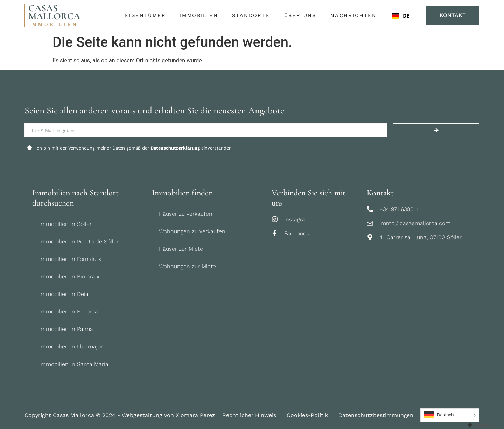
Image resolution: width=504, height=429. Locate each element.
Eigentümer (147, 16)
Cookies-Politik (308, 415)
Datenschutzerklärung (175, 148)
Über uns (301, 16)
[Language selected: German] (450, 415)
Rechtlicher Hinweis (249, 415)
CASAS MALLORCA (54, 12)
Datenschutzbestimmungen (377, 415)
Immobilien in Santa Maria (74, 364)
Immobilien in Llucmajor (71, 347)
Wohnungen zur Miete (187, 266)
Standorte (253, 16)
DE (400, 16)
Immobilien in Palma (66, 329)
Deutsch (480, 425)
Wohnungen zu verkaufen (192, 231)
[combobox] (401, 16)
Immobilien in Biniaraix (69, 276)
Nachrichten (353, 15)
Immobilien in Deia (64, 294)
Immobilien (200, 16)
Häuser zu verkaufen (186, 214)
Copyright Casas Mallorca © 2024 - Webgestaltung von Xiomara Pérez (120, 415)
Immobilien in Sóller (65, 224)
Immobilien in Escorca (69, 312)
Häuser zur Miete (181, 249)
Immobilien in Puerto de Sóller (79, 241)
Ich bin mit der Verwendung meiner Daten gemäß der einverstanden (134, 148)
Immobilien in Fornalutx (70, 259)
